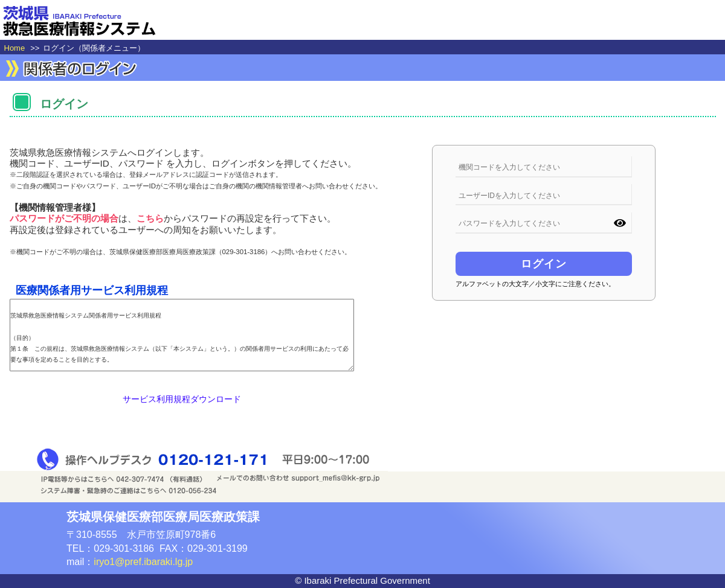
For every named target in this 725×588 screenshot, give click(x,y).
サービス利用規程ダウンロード (182, 399)
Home (15, 48)
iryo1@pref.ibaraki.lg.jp (143, 562)
